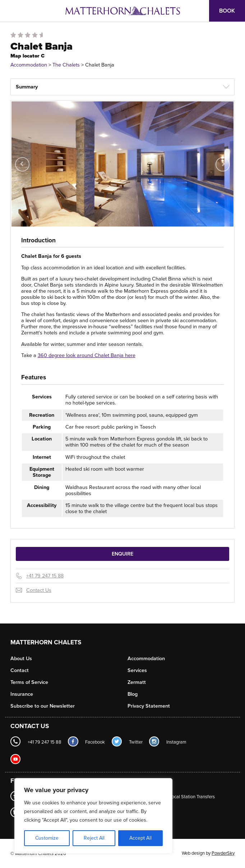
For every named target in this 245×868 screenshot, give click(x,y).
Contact (20, 670)
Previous (23, 169)
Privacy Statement (149, 706)
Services (137, 670)
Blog (133, 694)
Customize (47, 838)
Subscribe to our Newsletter (43, 706)
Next (224, 169)
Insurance (22, 694)
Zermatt (137, 682)
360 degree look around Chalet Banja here (87, 355)
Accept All (140, 838)
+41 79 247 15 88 (45, 576)
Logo (122, 11)
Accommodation (29, 65)
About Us (21, 659)
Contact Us (39, 590)
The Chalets (66, 65)
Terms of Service (29, 682)
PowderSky (223, 853)
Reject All (94, 838)
